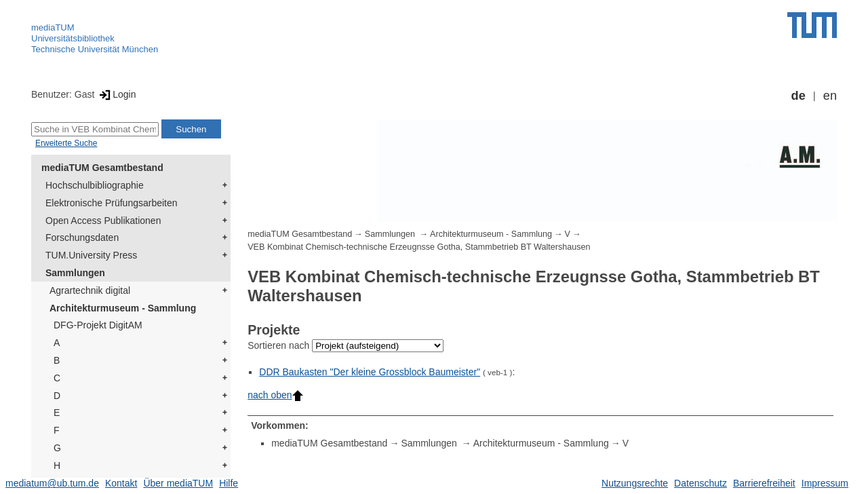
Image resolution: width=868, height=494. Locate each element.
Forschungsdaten (82, 237)
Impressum (825, 483)
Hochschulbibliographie (95, 185)
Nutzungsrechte (635, 483)
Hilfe (229, 483)
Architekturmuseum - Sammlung (123, 308)
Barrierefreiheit (764, 483)
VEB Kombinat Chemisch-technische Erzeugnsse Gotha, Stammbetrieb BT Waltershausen (419, 247)
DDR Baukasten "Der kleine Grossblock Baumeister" (370, 372)
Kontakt (121, 483)
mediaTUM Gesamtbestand (102, 168)
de (798, 96)
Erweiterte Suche (66, 143)
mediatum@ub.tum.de (52, 483)
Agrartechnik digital (90, 290)
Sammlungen (75, 273)
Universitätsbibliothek (73, 38)
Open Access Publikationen (103, 221)
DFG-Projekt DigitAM (98, 325)
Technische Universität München (95, 49)
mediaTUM (53, 27)
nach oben (275, 395)
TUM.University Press (91, 255)
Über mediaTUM (178, 483)
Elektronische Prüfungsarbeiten (112, 203)
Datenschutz (701, 483)
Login (116, 94)
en (830, 96)
